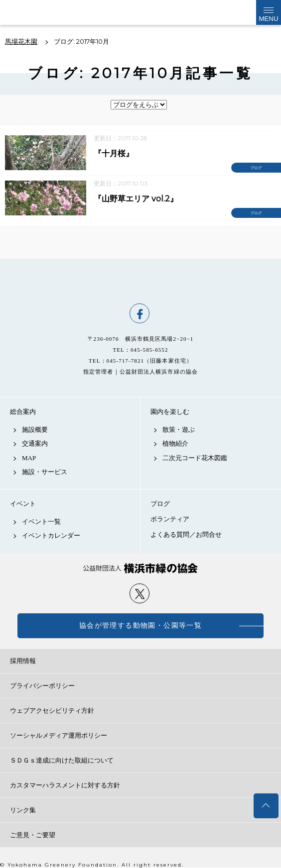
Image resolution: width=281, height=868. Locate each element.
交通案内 (35, 443)
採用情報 (23, 661)
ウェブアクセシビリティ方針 (52, 711)
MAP (29, 458)
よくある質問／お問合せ (186, 534)
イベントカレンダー (51, 535)
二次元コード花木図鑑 (195, 458)
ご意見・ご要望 (33, 835)
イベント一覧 (41, 522)
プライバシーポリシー (42, 686)
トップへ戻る (266, 806)
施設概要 (35, 430)
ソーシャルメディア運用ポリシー (59, 735)
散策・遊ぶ (179, 430)
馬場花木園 (140, 281)
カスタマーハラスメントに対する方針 (65, 785)
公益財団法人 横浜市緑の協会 (140, 568)
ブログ (160, 504)
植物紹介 (175, 443)
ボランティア (170, 519)
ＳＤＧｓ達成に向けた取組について (62, 760)
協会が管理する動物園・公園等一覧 (140, 626)
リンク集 (23, 810)
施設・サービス (45, 472)
